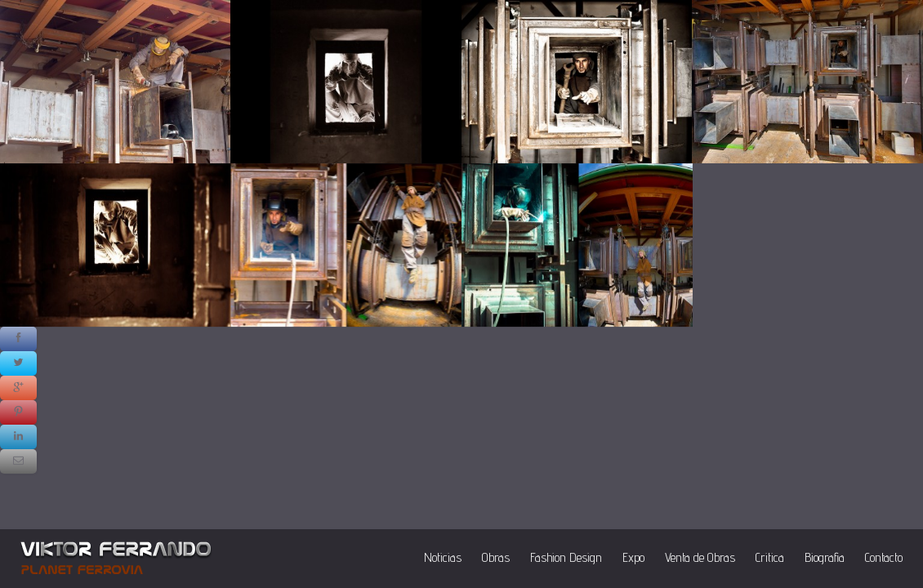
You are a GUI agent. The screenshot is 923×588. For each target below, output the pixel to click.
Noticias (443, 557)
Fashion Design (566, 557)
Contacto (884, 557)
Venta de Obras (700, 557)
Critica (770, 557)
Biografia (825, 557)
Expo (633, 557)
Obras (496, 557)
